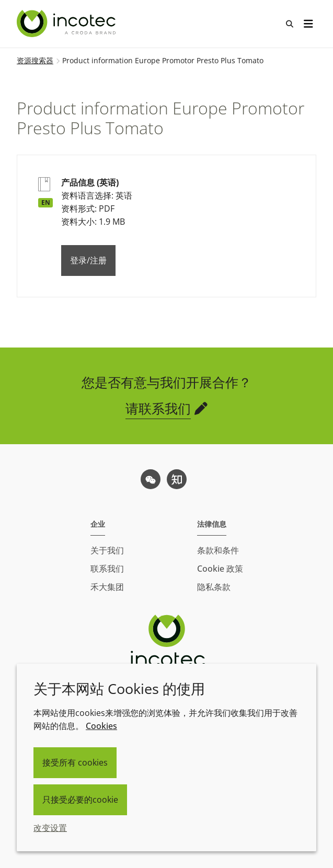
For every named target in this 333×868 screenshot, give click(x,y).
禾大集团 (107, 587)
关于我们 (107, 550)
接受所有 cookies (75, 762)
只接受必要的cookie (80, 800)
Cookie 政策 (220, 569)
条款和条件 (218, 550)
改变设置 (50, 828)
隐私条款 (214, 587)
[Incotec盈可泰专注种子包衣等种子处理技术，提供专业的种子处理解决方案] (67, 24)
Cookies (101, 726)
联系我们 (107, 569)
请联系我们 (158, 408)
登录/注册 (88, 260)
